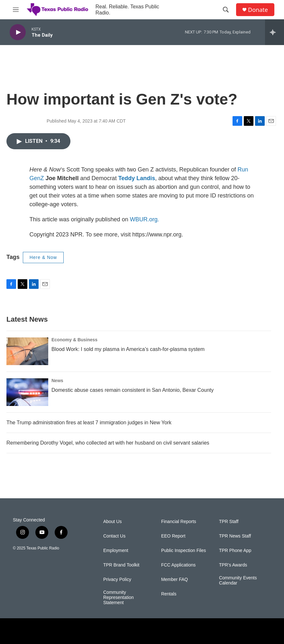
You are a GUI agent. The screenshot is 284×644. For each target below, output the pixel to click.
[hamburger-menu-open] (16, 10)
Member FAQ (174, 580)
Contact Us (114, 536)
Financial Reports (179, 522)
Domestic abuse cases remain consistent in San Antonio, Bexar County (133, 390)
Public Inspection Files (183, 551)
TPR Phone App (235, 551)
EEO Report (173, 536)
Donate (258, 10)
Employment (116, 551)
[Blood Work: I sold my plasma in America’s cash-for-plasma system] (27, 351)
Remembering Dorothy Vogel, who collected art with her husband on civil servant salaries (108, 443)
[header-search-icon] (226, 10)
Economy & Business (74, 340)
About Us (113, 522)
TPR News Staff (235, 536)
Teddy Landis (137, 178)
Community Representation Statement (119, 598)
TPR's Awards (233, 565)
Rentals (169, 594)
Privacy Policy (117, 580)
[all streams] (275, 32)
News (57, 381)
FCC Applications (178, 565)
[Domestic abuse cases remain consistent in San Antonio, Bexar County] (27, 392)
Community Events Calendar (238, 580)
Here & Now (43, 257)
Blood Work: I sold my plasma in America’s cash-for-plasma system (128, 349)
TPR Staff (229, 522)
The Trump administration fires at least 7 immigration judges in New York (89, 423)
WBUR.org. (145, 219)
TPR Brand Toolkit (121, 565)
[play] (18, 32)
